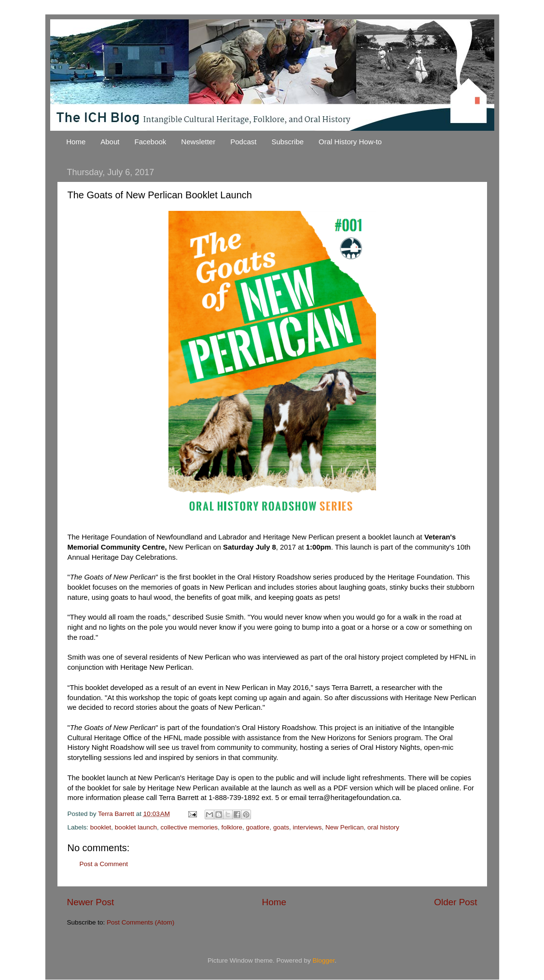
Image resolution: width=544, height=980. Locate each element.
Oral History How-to (350, 142)
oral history (383, 827)
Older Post (455, 902)
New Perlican (345, 827)
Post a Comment (104, 864)
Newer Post (91, 902)
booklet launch (136, 827)
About (110, 142)
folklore (232, 827)
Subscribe (287, 142)
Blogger (324, 960)
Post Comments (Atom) (140, 922)
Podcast (243, 142)
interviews (307, 827)
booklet (101, 827)
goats (281, 827)
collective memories (189, 827)
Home (76, 142)
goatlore (258, 827)
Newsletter (198, 142)
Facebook (150, 142)
